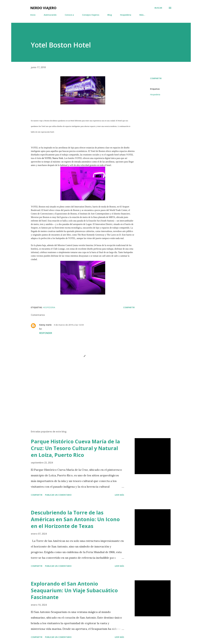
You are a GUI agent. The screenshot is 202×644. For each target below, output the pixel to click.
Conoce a (69, 15)
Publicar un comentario (58, 495)
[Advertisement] (78, 395)
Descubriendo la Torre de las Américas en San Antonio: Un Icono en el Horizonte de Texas (75, 519)
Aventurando (50, 15)
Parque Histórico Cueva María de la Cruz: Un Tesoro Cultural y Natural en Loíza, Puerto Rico (75, 448)
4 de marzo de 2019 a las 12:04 (69, 325)
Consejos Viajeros (91, 15)
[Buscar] (158, 8)
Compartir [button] (156, 78)
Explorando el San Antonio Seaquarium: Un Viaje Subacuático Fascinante (74, 590)
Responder (46, 333)
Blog (110, 15)
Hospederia (126, 15)
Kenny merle (45, 325)
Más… (142, 15)
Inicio (33, 15)
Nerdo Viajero (43, 8)
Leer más (119, 495)
